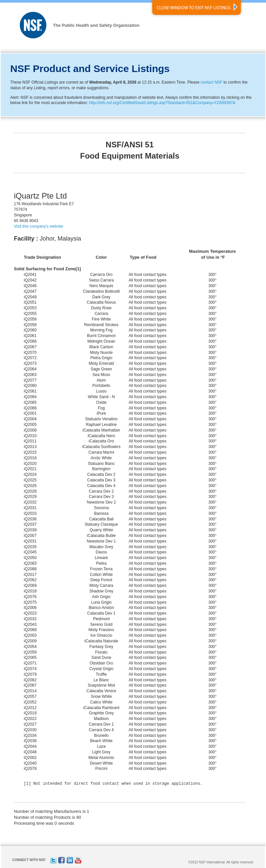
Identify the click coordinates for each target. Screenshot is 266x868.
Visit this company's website (39, 226)
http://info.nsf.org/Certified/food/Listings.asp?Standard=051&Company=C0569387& (162, 103)
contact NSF (211, 82)
